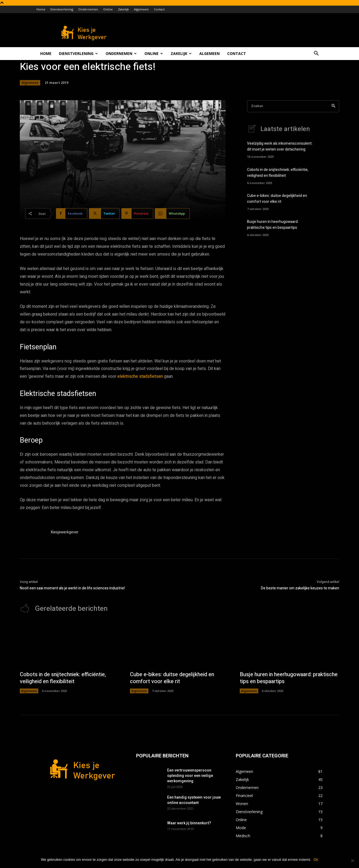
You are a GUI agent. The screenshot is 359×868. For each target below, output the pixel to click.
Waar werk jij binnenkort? (189, 823)
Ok (316, 860)
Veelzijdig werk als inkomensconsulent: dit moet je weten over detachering (280, 147)
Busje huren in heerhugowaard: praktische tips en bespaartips (273, 225)
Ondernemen (88, 9)
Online (108, 9)
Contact (159, 9)
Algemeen (141, 9)
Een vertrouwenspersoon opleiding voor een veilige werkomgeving (190, 776)
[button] (316, 54)
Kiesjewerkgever (65, 532)
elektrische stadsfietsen (140, 376)
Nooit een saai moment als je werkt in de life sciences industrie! (72, 588)
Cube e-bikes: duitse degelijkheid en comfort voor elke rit (277, 199)
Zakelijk (123, 9)
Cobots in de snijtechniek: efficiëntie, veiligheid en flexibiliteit (278, 173)
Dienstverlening (62, 9)
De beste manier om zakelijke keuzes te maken (300, 588)
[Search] (333, 106)
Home (41, 9)
